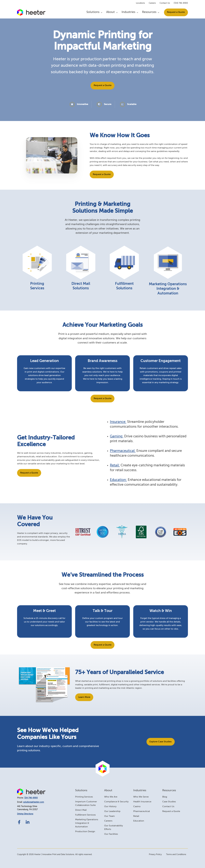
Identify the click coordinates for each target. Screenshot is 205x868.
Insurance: (118, 422)
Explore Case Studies (161, 742)
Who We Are (111, 797)
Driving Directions (25, 814)
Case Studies (169, 802)
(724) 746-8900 (181, 3)
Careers (152, 3)
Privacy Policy (155, 854)
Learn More (84, 697)
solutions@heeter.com (34, 802)
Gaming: (117, 436)
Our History (110, 807)
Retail (136, 816)
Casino (137, 807)
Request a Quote (176, 12)
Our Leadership (112, 811)
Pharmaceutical (142, 811)
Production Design (85, 832)
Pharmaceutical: (123, 451)
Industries (128, 12)
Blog (165, 797)
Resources (149, 12)
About (110, 12)
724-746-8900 (31, 798)
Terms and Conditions (176, 854)
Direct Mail (81, 810)
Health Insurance (142, 802)
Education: (118, 480)
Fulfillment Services (85, 815)
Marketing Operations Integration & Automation (87, 823)
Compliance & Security (116, 802)
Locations (140, 3)
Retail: (115, 465)
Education (139, 821)
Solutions (93, 12)
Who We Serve (141, 797)
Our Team (109, 816)
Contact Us (165, 3)
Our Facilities (111, 834)
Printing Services (84, 797)
